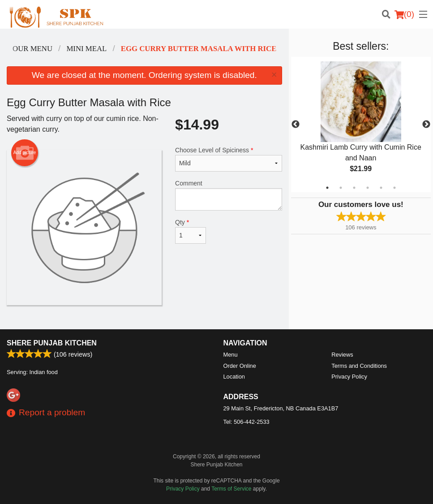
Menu (231, 355)
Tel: (247, 422)
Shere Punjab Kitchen (52, 343)
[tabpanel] (361, 125)
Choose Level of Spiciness (229, 159)
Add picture (25, 153)
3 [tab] (354, 188)
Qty (191, 231)
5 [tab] (381, 188)
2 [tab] (341, 188)
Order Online (240, 366)
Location (234, 377)
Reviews (342, 355)
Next (426, 125)
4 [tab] (368, 188)
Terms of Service (231, 489)
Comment (229, 195)
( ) (404, 14)
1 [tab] (327, 188)
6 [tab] (394, 188)
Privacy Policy (349, 377)
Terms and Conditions (359, 366)
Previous (296, 125)
